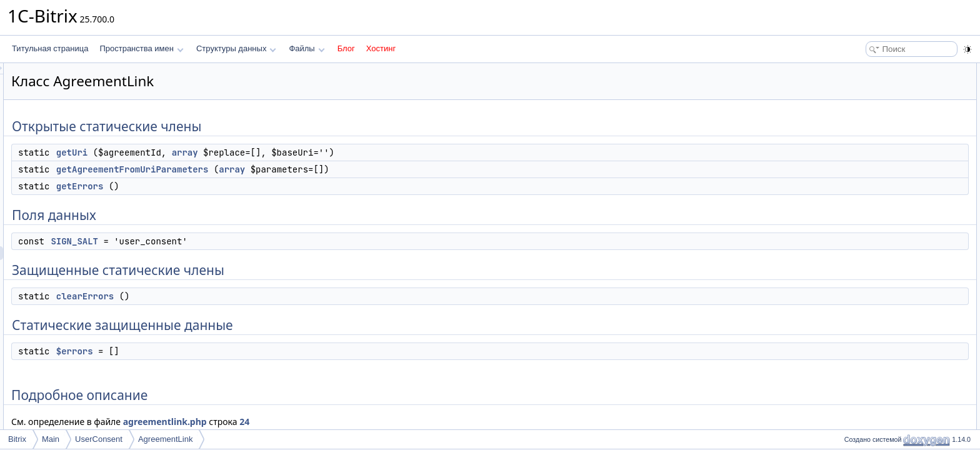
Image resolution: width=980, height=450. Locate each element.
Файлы (307, 48)
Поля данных (863, 125)
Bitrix (17, 439)
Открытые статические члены (892, 70)
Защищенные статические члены (898, 152)
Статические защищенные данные (901, 180)
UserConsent (99, 439)
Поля (850, 290)
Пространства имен (141, 48)
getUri (228, 152)
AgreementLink (165, 439)
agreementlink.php (321, 422)
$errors (231, 351)
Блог (346, 48)
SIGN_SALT (231, 241)
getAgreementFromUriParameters (289, 169)
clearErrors (241, 296)
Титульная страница (50, 48)
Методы (854, 221)
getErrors (236, 186)
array (341, 152)
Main (51, 439)
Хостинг (381, 48)
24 (401, 422)
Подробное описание (877, 207)
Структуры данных (236, 48)
